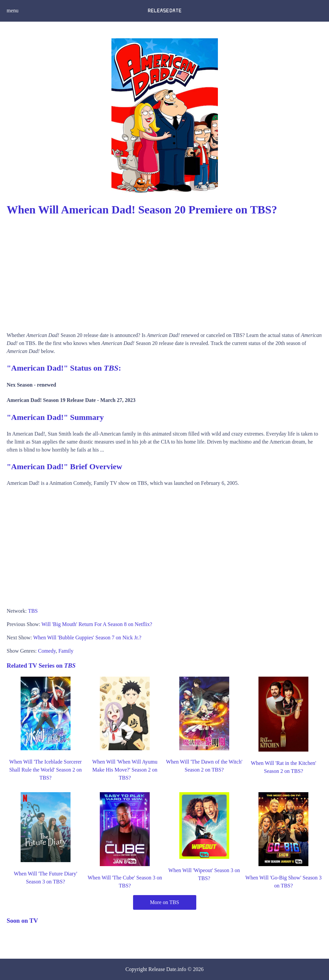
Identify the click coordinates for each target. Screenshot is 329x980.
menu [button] (13, 10)
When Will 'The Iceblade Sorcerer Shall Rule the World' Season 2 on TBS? (46, 770)
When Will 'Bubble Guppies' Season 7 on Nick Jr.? (87, 638)
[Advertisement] (164, 271)
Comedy (47, 651)
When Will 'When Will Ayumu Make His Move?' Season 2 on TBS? (125, 770)
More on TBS (165, 902)
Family (66, 651)
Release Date (162, 969)
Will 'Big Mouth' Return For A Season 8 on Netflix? (97, 624)
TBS (33, 611)
